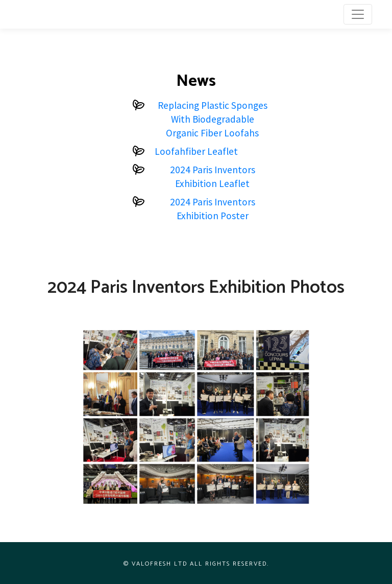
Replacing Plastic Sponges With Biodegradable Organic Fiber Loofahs (213, 119)
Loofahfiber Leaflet (196, 151)
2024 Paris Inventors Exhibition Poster (213, 209)
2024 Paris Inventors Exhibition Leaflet (213, 177)
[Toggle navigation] (358, 14)
